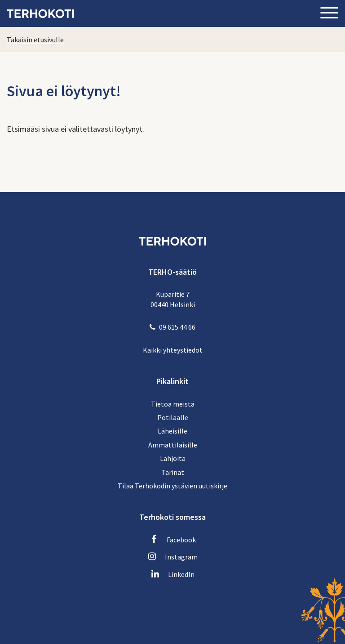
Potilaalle (173, 417)
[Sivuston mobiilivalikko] (329, 13)
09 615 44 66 (177, 327)
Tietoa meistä (173, 404)
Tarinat (173, 472)
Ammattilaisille (173, 445)
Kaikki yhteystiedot (173, 350)
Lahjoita (173, 458)
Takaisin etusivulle (35, 40)
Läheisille (172, 431)
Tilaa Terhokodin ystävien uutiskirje (172, 486)
